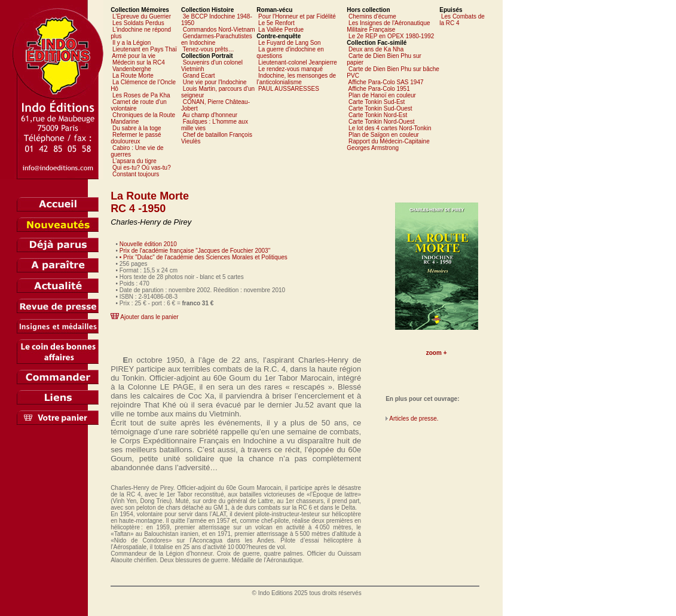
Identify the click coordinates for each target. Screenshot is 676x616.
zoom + (437, 353)
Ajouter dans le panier (149, 317)
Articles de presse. (414, 419)
